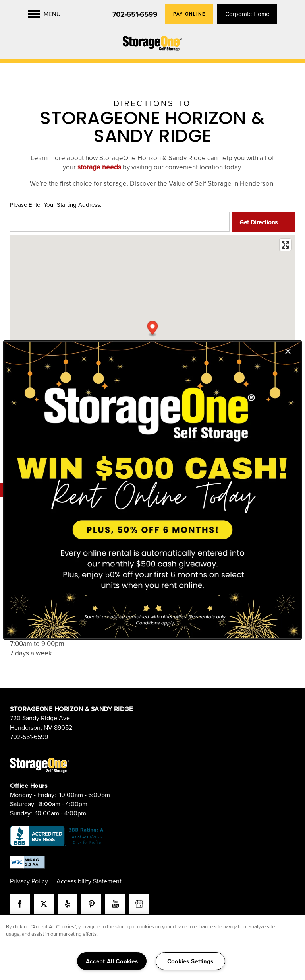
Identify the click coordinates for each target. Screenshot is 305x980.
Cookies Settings (190, 961)
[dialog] (152, 490)
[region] (152, 947)
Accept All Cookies (112, 961)
